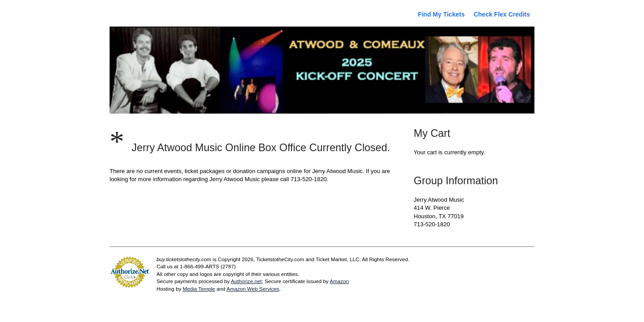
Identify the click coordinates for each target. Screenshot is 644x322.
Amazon (339, 281)
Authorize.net (246, 281)
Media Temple (199, 289)
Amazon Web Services (253, 289)
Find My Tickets (441, 14)
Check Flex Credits (502, 14)
